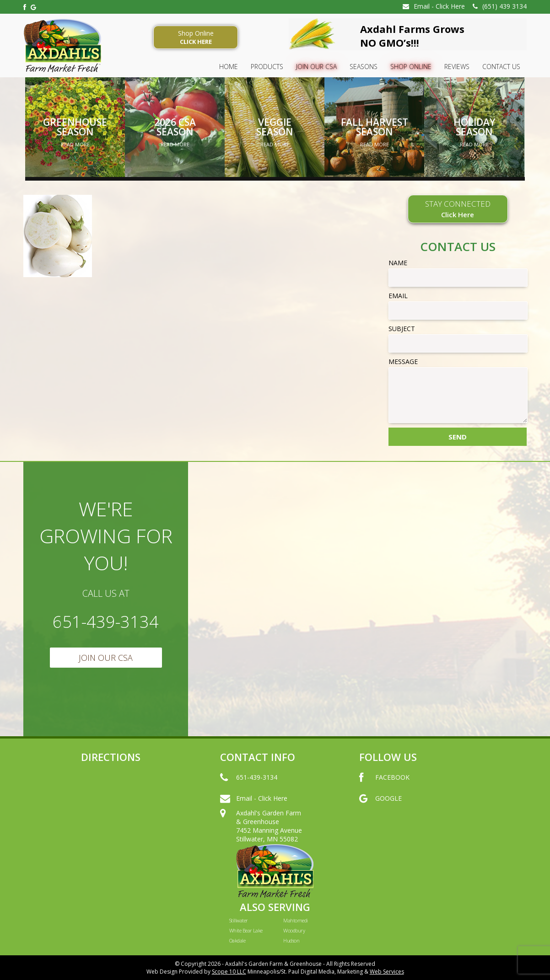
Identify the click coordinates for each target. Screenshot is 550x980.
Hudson (291, 940)
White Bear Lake (246, 930)
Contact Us (501, 67)
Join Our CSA (316, 67)
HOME (229, 67)
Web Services (387, 972)
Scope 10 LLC (229, 972)
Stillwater (239, 920)
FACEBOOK (384, 787)
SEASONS (364, 67)
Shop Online (196, 37)
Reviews (457, 67)
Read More (75, 144)
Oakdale (237, 940)
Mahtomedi (295, 920)
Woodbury (294, 930)
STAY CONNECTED (458, 209)
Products (267, 67)
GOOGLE (380, 808)
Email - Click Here (434, 6)
